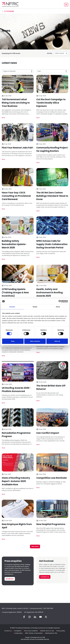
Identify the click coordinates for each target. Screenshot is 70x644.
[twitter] (46, 617)
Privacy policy (61, 631)
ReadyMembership (43, 639)
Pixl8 (44, 637)
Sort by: (50, 53)
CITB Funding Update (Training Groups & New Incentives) (15, 292)
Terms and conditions (31, 631)
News (3, 118)
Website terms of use (47, 631)
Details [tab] (35, 307)
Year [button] (39, 71)
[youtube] (40, 617)
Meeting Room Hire (51, 633)
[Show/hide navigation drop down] (66, 5)
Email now (10, 579)
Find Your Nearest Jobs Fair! (17, 148)
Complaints (18, 631)
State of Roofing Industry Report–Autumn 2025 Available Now (16, 481)
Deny (13, 341)
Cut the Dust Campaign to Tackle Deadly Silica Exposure (51, 103)
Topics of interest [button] (9, 71)
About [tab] (58, 307)
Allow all (57, 341)
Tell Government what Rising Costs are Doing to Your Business (16, 103)
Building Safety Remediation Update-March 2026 (14, 244)
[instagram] (30, 617)
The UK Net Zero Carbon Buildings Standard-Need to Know (52, 196)
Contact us (45, 577)
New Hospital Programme (51, 524)
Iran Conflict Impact (48, 433)
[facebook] (24, 617)
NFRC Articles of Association (34, 633)
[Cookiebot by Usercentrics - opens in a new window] (60, 301)
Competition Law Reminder (52, 478)
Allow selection (35, 341)
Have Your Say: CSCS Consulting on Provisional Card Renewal (16, 196)
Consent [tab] (12, 307)
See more (35, 546)
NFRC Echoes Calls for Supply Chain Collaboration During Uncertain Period (52, 244)
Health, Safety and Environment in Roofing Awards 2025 (50, 292)
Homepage (10, 11)
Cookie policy (18, 633)
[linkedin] (35, 617)
